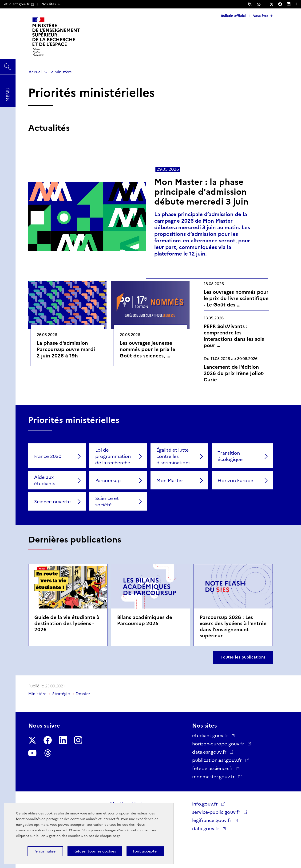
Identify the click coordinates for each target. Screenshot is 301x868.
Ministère (37, 694)
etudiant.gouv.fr (19, 4)
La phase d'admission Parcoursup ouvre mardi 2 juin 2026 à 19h (66, 349)
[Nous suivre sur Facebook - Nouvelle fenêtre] (282, 4)
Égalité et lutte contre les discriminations (173, 456)
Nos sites (49, 4)
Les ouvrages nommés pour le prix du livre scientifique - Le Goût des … (236, 298)
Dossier (83, 694)
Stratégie (61, 694)
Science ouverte (52, 502)
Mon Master (170, 480)
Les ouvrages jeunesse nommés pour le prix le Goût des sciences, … (147, 349)
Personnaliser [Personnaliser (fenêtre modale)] (45, 851)
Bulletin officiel (233, 16)
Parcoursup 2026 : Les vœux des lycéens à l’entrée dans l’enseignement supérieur (233, 626)
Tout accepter (145, 851)
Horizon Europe (235, 480)
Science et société (107, 502)
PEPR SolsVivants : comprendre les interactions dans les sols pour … (234, 336)
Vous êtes (261, 16)
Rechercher (8, 64)
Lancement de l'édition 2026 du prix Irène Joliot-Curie (234, 373)
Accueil (36, 72)
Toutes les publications (243, 657)
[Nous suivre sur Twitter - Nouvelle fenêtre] (274, 4)
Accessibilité (259, 4)
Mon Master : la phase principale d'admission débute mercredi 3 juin (201, 192)
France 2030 (48, 456)
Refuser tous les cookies (95, 851)
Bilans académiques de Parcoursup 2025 (145, 620)
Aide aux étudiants (45, 480)
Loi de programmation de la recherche (113, 456)
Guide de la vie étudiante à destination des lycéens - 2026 (67, 623)
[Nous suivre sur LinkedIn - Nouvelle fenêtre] (291, 4)
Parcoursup (108, 480)
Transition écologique (230, 456)
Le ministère (61, 72)
